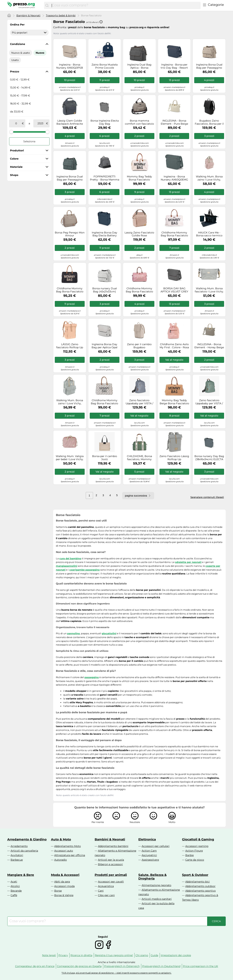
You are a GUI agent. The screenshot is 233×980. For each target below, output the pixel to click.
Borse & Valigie (64, 895)
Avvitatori (17, 855)
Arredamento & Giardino (27, 839)
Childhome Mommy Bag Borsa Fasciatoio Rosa (139, 290)
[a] (40, 123)
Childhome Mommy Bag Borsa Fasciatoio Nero (70, 290)
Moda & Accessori (65, 875)
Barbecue (17, 860)
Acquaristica (106, 886)
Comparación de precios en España (79, 966)
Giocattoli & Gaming (198, 839)
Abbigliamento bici (198, 882)
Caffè (14, 895)
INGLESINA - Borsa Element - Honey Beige (209, 346)
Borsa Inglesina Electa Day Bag (105, 122)
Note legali (49, 955)
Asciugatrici (149, 855)
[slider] (11, 132)
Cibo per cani (106, 895)
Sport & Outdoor (195, 875)
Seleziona (29, 141)
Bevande (16, 891)
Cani (101, 891)
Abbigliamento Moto (68, 846)
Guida (154, 955)
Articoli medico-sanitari (157, 899)
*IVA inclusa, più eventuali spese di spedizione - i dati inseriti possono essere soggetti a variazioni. (116, 973)
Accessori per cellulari (156, 846)
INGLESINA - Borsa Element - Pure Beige (174, 122)
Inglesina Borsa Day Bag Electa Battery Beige (104, 234)
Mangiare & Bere (21, 875)
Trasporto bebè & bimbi (61, 15)
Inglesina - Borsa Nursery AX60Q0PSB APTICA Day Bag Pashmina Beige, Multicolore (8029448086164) (70, 66)
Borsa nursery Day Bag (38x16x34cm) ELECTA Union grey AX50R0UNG (209, 458)
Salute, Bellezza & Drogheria (152, 877)
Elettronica (147, 839)
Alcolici (15, 886)
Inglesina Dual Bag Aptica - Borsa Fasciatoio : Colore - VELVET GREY (139, 66)
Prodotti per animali (111, 875)
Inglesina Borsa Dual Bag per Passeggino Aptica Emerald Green (70, 178)
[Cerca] (47, 5)
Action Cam (149, 851)
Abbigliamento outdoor (200, 886)
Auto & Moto (61, 839)
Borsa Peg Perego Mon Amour (70, 234)
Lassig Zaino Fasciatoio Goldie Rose (139, 234)
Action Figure (194, 851)
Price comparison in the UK (201, 966)
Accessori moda (64, 886)
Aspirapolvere (150, 860)
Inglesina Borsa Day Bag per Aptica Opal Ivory (104, 346)
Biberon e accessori (110, 864)
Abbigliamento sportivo (201, 891)
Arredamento (19, 846)
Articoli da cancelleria (24, 851)
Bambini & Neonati (28, 15)
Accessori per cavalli (111, 882)
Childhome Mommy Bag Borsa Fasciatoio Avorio (174, 234)
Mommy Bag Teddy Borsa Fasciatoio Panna (139, 178)
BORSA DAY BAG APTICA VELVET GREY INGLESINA (174, 290)
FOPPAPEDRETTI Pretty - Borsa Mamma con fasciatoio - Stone (105, 178)
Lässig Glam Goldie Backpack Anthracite (70, 122)
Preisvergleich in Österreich (122, 966)
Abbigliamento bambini (113, 846)
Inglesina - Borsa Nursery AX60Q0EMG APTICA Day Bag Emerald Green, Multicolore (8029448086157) (174, 178)
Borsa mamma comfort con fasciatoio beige (139, 122)
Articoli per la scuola (111, 860)
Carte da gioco (195, 860)
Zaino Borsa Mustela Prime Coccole (105, 66)
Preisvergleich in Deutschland (161, 966)
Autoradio (61, 860)
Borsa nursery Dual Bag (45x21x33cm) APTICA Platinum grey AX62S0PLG (105, 290)
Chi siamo (142, 955)
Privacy (63, 955)
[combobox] (125, 5)
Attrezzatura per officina (70, 855)
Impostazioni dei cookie (176, 955)
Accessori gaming (197, 846)
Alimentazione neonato (156, 885)
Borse (58, 891)
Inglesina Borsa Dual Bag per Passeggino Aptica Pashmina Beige (209, 66)
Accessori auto (64, 851)
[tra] (16, 123)
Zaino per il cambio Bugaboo (139, 346)
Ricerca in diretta (81, 955)
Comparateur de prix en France (35, 966)
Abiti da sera (62, 882)
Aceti (14, 882)
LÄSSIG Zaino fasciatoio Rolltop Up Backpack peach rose (70, 346)
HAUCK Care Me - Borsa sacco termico (209, 234)
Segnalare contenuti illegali (207, 497)
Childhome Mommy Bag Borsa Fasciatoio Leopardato (104, 402)
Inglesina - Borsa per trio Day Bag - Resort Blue (174, 66)
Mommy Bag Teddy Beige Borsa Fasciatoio (174, 402)
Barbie (189, 855)
